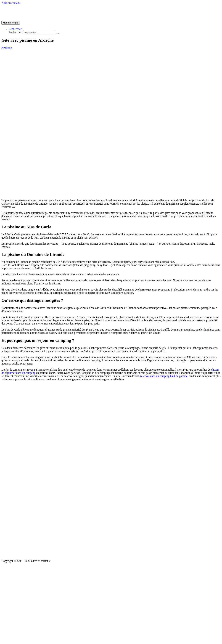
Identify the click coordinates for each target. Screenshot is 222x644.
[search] (39, 32)
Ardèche (7, 48)
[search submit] (57, 33)
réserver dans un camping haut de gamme (164, 376)
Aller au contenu (11, 3)
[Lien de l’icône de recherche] (15, 29)
